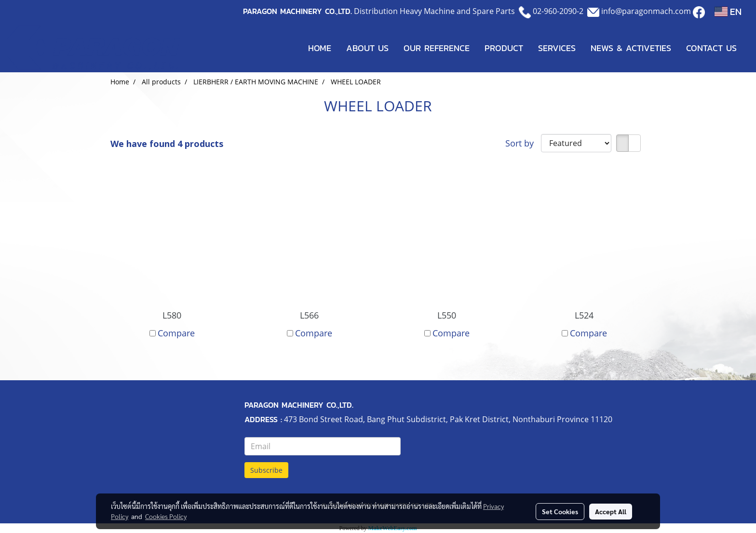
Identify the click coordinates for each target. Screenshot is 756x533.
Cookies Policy (166, 516)
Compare (176, 333)
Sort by (523, 143)
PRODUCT (504, 48)
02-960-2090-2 (558, 11)
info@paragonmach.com (646, 11)
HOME (320, 48)
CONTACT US (711, 48)
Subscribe (266, 470)
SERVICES (557, 48)
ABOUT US (367, 48)
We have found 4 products (167, 144)
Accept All (611, 511)
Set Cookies (560, 511)
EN (728, 12)
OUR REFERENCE (437, 48)
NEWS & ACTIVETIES (631, 48)
